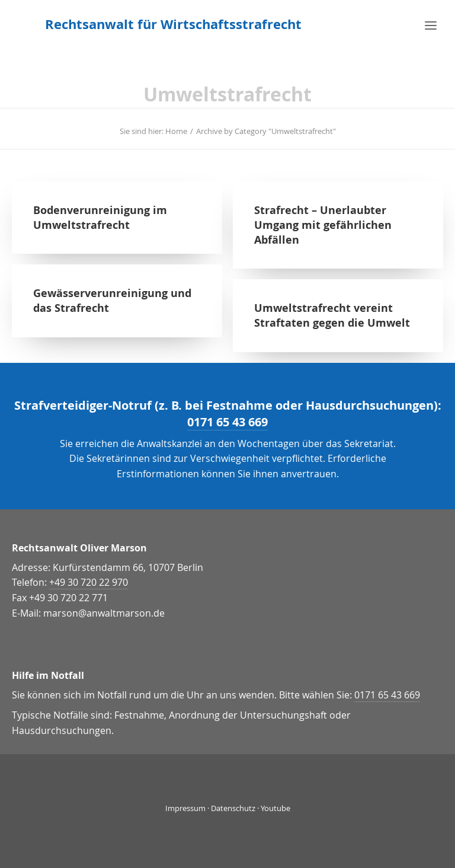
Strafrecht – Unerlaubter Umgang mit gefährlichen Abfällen (323, 225)
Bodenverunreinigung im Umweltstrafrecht (100, 218)
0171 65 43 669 (227, 422)
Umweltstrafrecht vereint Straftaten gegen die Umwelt (332, 315)
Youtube (275, 808)
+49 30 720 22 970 (89, 582)
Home (176, 131)
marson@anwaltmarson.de (104, 613)
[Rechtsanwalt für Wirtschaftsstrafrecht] (173, 25)
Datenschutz (233, 808)
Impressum (185, 808)
